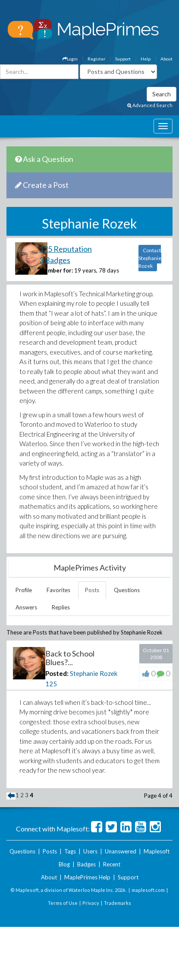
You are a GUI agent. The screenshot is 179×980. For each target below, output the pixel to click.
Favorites (58, 590)
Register (96, 59)
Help (146, 59)
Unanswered (121, 851)
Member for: (56, 270)
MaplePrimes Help (87, 877)
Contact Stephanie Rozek (150, 258)
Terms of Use (63, 903)
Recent (112, 864)
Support (123, 59)
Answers (26, 607)
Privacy (91, 903)
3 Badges (55, 260)
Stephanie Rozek (94, 673)
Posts (92, 590)
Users (90, 851)
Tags (70, 851)
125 (51, 684)
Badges (86, 864)
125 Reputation (66, 249)
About (166, 59)
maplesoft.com (148, 890)
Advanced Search (150, 105)
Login (70, 59)
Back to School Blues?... (70, 658)
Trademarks (118, 903)
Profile (24, 590)
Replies (61, 607)
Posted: (57, 673)
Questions (127, 590)
